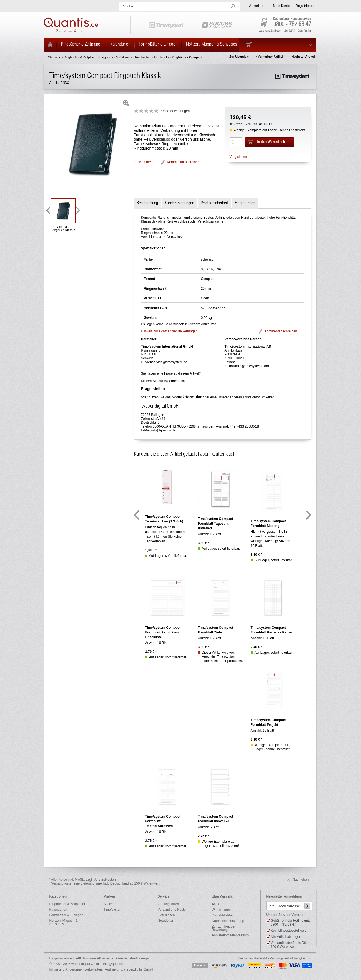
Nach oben (300, 880)
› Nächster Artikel (302, 57)
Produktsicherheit (215, 203)
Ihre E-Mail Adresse (284, 906)
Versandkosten (263, 124)
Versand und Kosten (173, 910)
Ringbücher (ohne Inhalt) (152, 57)
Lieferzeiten (166, 915)
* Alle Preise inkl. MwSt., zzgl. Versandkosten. (105, 882)
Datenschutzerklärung (228, 921)
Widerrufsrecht (223, 910)
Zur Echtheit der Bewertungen (224, 928)
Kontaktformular (187, 397)
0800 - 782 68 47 (292, 24)
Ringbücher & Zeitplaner (80, 57)
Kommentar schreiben (183, 162)
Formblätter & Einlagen (67, 915)
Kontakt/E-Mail (223, 915)
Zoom (126, 103)
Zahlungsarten (168, 904)
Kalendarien (58, 910)
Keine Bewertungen (175, 111)
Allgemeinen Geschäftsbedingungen (124, 958)
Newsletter (166, 921)
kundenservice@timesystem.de (164, 362)
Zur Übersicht (239, 57)
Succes (109, 904)
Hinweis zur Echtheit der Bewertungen (169, 331)
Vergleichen (238, 157)
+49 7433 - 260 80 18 (296, 31)
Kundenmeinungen (179, 203)
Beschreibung (147, 203)
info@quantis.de (163, 430)
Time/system (113, 910)
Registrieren (304, 6)
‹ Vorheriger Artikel (269, 57)
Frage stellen (245, 203)
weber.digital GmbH (139, 969)
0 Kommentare (148, 162)
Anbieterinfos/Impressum (230, 935)
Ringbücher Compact (187, 57)
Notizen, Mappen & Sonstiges (64, 922)
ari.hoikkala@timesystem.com (247, 366)
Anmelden (257, 6)
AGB (215, 904)
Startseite (54, 57)
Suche (128, 6)
